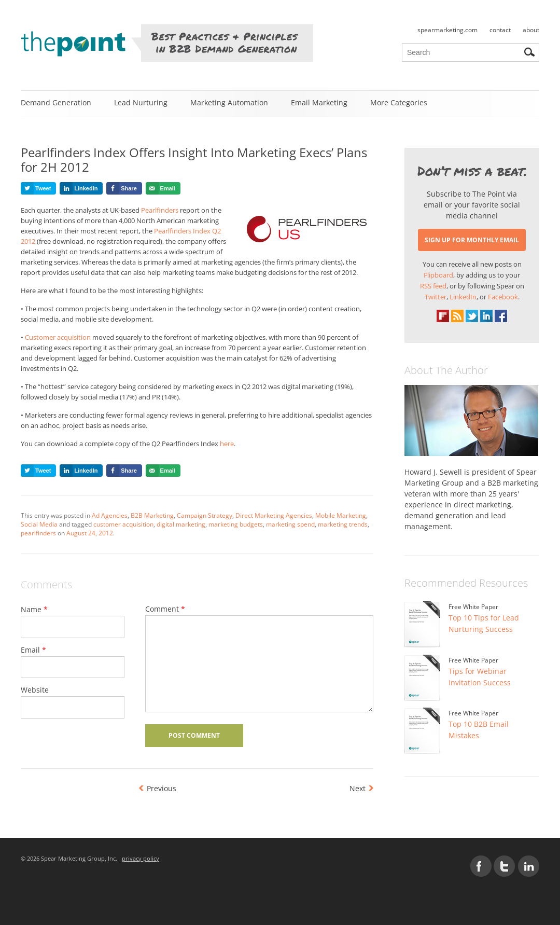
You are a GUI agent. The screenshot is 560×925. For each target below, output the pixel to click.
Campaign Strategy (205, 515)
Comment (165, 609)
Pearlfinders (160, 210)
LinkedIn (463, 297)
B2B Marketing (152, 515)
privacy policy (141, 858)
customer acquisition (123, 524)
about (531, 30)
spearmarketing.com (447, 30)
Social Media (39, 524)
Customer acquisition (58, 337)
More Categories (399, 102)
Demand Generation (56, 102)
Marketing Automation (229, 102)
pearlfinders (38, 533)
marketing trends (343, 524)
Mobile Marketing (341, 515)
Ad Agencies (110, 515)
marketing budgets (236, 524)
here (227, 444)
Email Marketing (319, 102)
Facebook (503, 297)
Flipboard (438, 275)
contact (500, 30)
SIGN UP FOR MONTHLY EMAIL (472, 240)
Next (358, 788)
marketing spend (290, 524)
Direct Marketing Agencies (274, 515)
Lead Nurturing (141, 102)
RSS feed (433, 286)
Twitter (436, 297)
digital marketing (181, 524)
